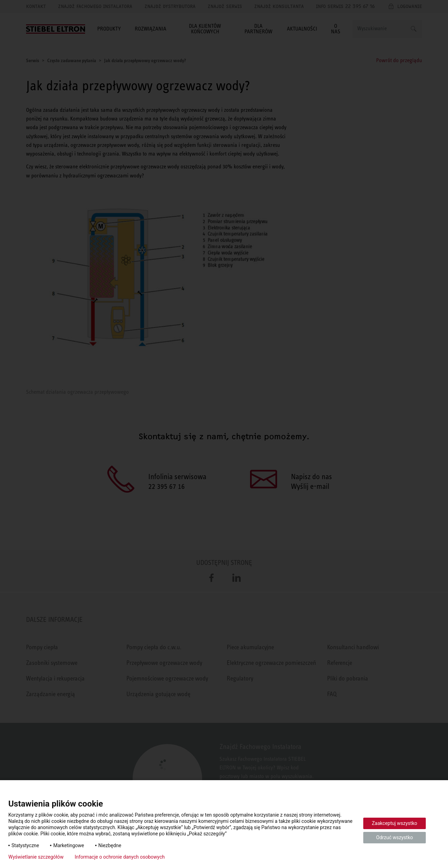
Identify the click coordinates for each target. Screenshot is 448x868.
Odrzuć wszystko (395, 837)
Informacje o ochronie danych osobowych (120, 857)
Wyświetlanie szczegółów (36, 857)
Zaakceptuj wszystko (395, 823)
